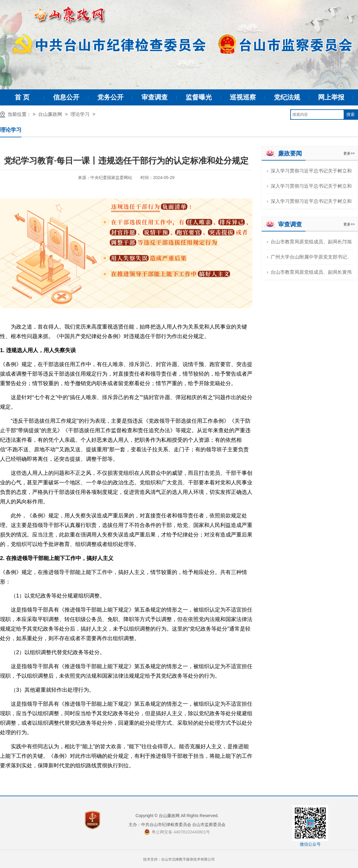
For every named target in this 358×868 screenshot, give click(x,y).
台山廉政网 (50, 114)
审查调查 (155, 97)
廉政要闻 (290, 153)
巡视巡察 (243, 97)
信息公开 (66, 97)
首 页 (22, 97)
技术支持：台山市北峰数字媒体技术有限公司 (179, 859)
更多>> (349, 153)
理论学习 (80, 114)
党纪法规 (287, 97)
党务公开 (110, 97)
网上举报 (331, 97)
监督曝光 (199, 97)
